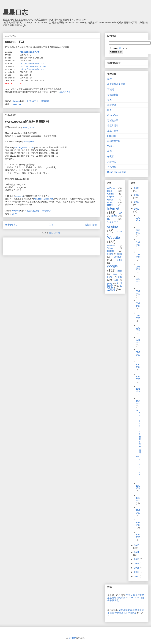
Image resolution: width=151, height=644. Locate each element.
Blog (110, 191)
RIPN (14, 104)
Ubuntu (119, 231)
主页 (51, 225)
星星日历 (130, 595)
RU (19, 104)
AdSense (112, 188)
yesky (110, 283)
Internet (113, 208)
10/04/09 (138, 366)
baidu (111, 251)
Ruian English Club (117, 172)
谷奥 (110, 100)
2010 (137, 545)
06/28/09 (138, 317)
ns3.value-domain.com (32, 69)
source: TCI (15, 42)
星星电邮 (112, 598)
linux (115, 274)
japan (120, 271)
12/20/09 (138, 524)
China (111, 194)
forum (120, 260)
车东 (110, 79)
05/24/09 (138, 280)
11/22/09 (138, 402)
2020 (137, 576)
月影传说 (112, 162)
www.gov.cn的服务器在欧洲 (27, 121)
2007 (137, 195)
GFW (14, 214)
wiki (116, 280)
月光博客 (112, 167)
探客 (110, 151)
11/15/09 (138, 390)
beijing (110, 254)
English (111, 197)
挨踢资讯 (114, 600)
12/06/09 (138, 499)
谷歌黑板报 (113, 95)
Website (114, 237)
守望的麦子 (113, 120)
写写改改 (112, 105)
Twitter (111, 146)
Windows (111, 245)
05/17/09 (138, 268)
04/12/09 (138, 244)
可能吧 (111, 89)
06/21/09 (138, 305)
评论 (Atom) (55, 233)
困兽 (110, 110)
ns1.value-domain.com (32, 64)
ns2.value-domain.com (33, 67)
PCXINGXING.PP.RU (30, 52)
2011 (137, 552)
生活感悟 (115, 288)
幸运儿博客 (113, 125)
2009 (137, 209)
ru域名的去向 (64, 92)
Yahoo (110, 248)
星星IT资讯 (113, 131)
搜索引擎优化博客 (116, 84)
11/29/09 (138, 487)
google (113, 266)
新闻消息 (121, 598)
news (110, 277)
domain (118, 257)
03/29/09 (138, 219)
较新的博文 (11, 225)
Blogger (72, 638)
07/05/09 (138, 329)
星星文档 (140, 595)
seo (120, 277)
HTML (110, 205)
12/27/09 (138, 536)
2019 (137, 572)
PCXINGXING (133, 598)
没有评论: (46, 101)
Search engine (113, 224)
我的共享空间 (114, 141)
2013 (137, 563)
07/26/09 (138, 354)
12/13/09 (138, 512)
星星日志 (15, 12)
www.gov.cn (28, 127)
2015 (137, 568)
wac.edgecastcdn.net (24, 147)
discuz (120, 254)
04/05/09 (138, 231)
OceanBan (113, 115)
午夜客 (111, 156)
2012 (137, 559)
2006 (137, 188)
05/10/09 (138, 256)
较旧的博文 (91, 225)
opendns (19, 196)
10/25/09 (138, 378)
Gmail (110, 203)
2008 (137, 202)
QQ (121, 213)
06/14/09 (138, 293)
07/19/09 (138, 341)
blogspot (111, 136)
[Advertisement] (42, 245)
